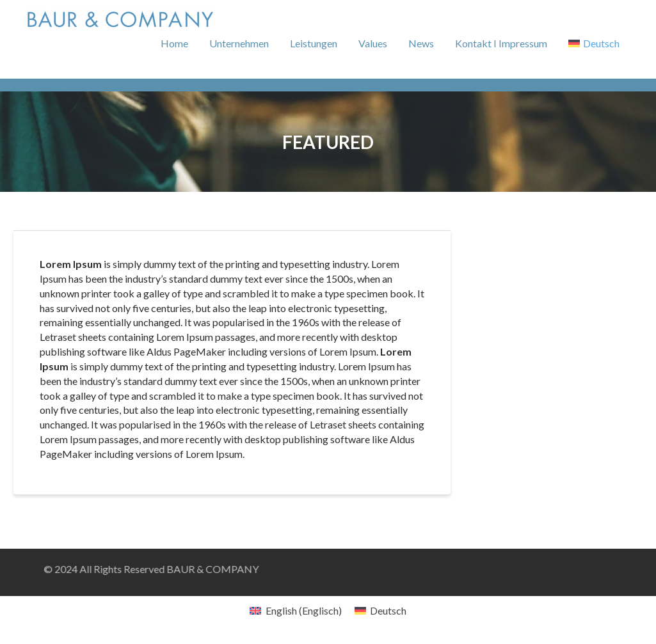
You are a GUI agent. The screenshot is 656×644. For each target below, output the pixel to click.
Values (373, 43)
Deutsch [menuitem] (388, 610)
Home (174, 43)
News (421, 43)
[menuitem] (594, 43)
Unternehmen (239, 43)
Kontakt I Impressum (501, 43)
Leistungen (314, 43)
